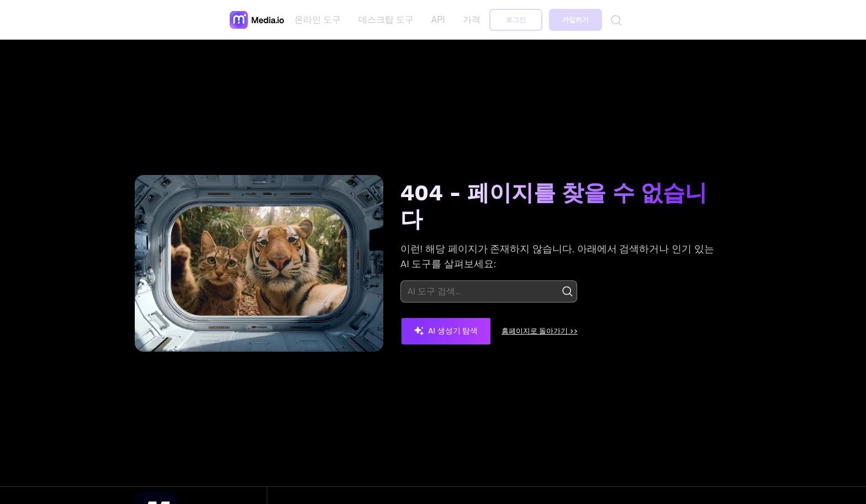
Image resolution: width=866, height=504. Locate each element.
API (440, 20)
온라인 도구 (320, 20)
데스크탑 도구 (388, 20)
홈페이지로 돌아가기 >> (550, 330)
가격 (473, 20)
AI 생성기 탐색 (446, 331)
